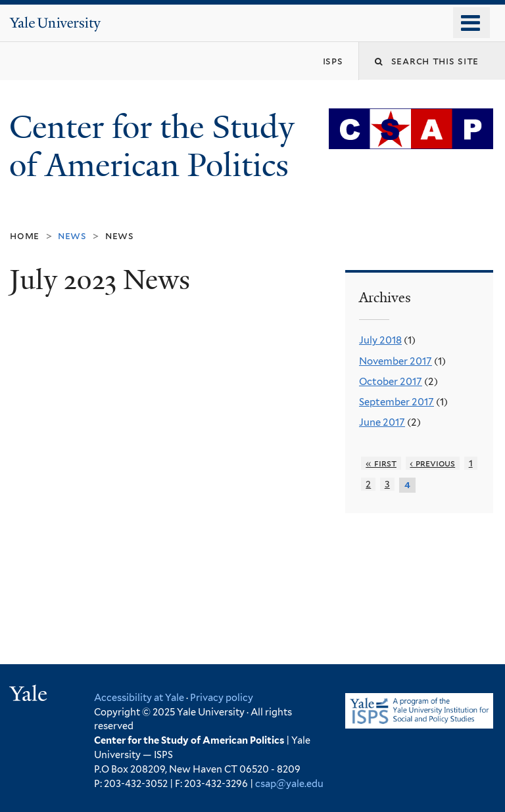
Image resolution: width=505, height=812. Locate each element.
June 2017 (382, 422)
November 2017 (396, 361)
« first (381, 463)
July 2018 (380, 340)
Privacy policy (222, 697)
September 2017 (397, 402)
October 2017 (391, 382)
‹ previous (432, 463)
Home (25, 236)
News (120, 236)
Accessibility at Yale (139, 697)
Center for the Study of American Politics (153, 147)
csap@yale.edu (289, 783)
